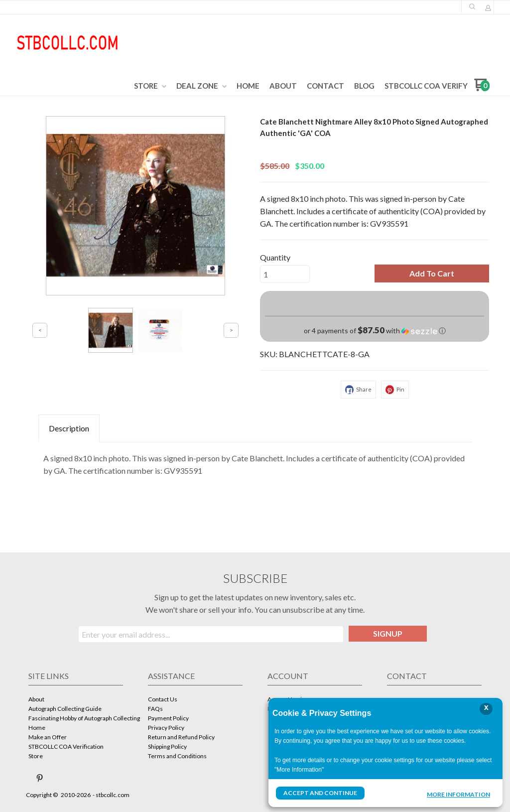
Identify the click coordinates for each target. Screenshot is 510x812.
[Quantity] (285, 274)
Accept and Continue (320, 793)
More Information (458, 794)
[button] (432, 273)
